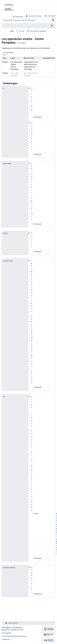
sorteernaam (8, 261)
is (4, 88)
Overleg (22, 31)
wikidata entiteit (9, 568)
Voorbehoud (6, 639)
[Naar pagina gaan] (53, 20)
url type (36, 514)
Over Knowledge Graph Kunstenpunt (14, 636)
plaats (5, 233)
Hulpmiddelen (13, 623)
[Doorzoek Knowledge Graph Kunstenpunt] (26, 20)
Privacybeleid (6, 633)
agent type (7, 163)
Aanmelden (51, 16)
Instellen (4, 55)
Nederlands (19, 17)
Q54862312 (32, 578)
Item (12, 31)
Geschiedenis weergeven (38, 31)
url (4, 397)
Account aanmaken (35, 16)
